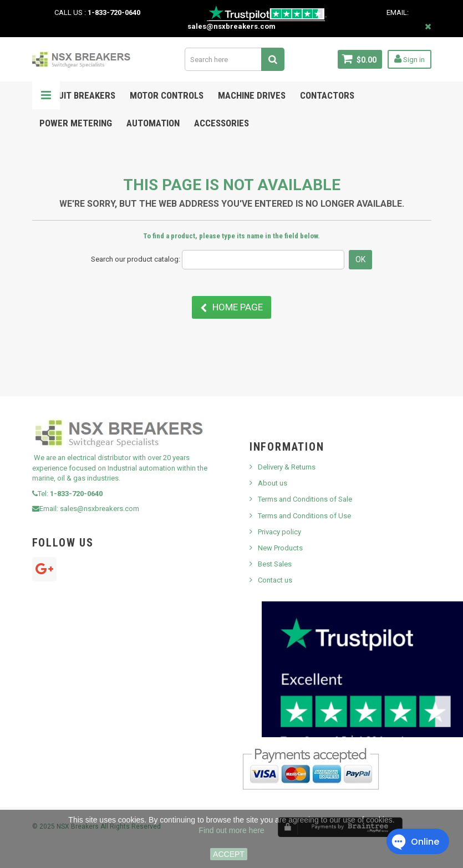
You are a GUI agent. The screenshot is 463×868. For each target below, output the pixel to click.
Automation (153, 123)
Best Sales (275, 564)
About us (273, 483)
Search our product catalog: (136, 259)
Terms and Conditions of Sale (305, 499)
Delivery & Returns (287, 467)
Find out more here (231, 830)
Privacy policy (279, 532)
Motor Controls (167, 95)
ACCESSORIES (222, 123)
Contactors (327, 95)
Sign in (409, 59)
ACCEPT (229, 854)
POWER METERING (76, 123)
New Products (280, 548)
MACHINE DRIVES (252, 95)
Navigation (46, 95)
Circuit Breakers (77, 95)
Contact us (275, 580)
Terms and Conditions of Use (304, 516)
